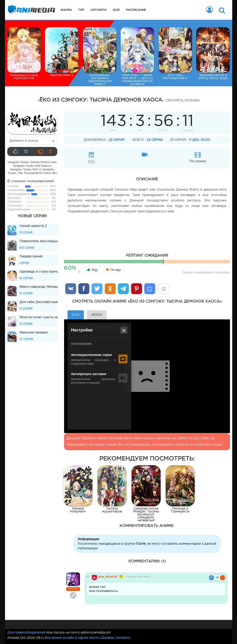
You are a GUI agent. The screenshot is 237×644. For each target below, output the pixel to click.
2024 (91, 162)
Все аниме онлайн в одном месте (71, 638)
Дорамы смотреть (116, 638)
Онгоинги (98, 10)
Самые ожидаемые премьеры (206, 273)
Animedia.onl (31, 10)
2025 (116, 10)
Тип (81, 10)
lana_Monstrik (108, 577)
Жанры (66, 10)
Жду (92, 270)
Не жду (113, 270)
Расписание (136, 10)
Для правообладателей (26, 633)
